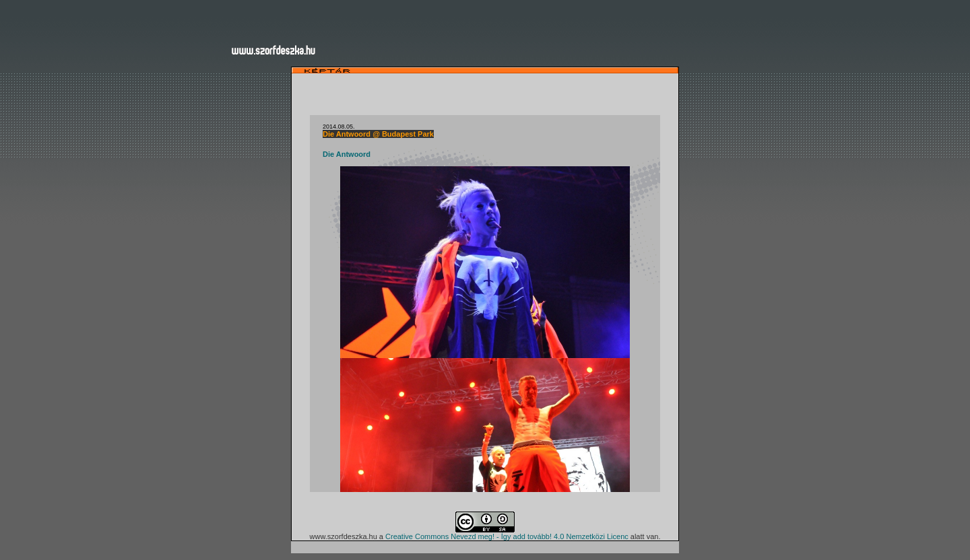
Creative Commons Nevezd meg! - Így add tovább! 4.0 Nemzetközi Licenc (507, 536)
